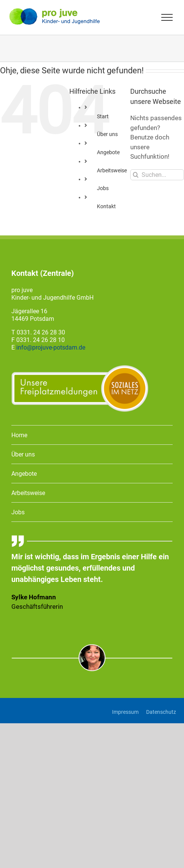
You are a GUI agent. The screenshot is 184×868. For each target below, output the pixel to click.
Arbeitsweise (112, 170)
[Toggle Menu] (167, 17)
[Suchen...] (157, 175)
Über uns (107, 134)
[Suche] (136, 175)
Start (103, 116)
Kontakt (106, 206)
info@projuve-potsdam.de (51, 347)
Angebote (108, 152)
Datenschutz (161, 712)
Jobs (103, 188)
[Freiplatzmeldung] (80, 368)
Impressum (125, 712)
